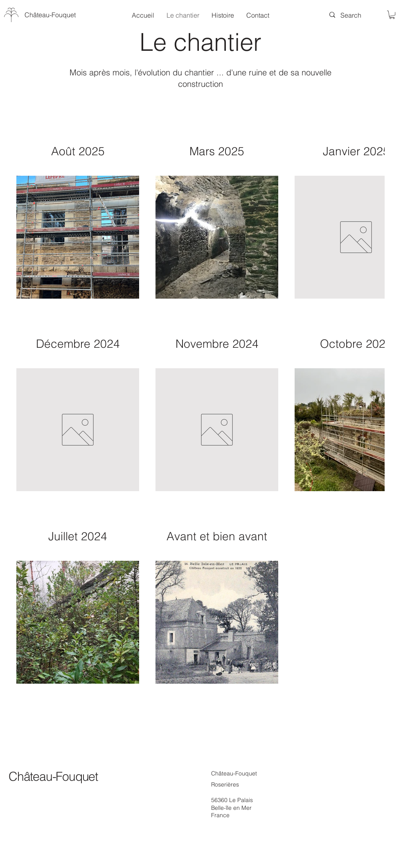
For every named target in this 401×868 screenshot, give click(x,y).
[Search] (351, 15)
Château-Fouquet (53, 776)
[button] (392, 15)
